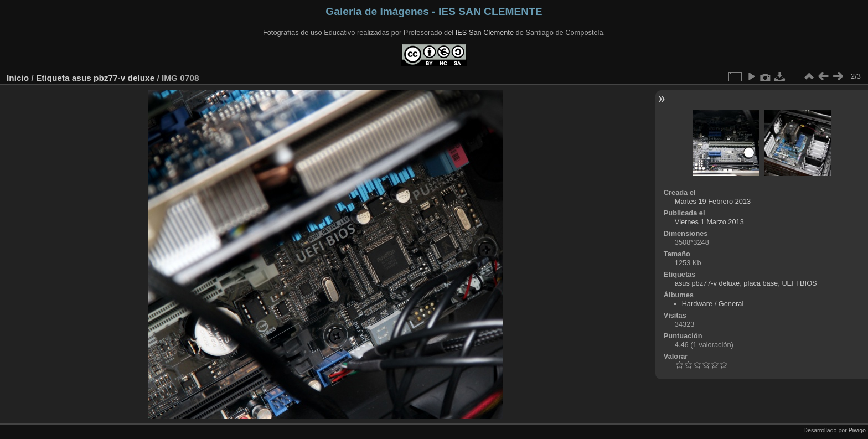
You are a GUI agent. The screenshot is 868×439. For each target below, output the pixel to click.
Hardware (697, 304)
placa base (761, 283)
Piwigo (857, 430)
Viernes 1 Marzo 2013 (709, 222)
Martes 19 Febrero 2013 (713, 201)
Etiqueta (53, 78)
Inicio (18, 78)
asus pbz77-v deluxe (113, 78)
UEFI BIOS (799, 283)
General (731, 304)
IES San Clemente (485, 32)
